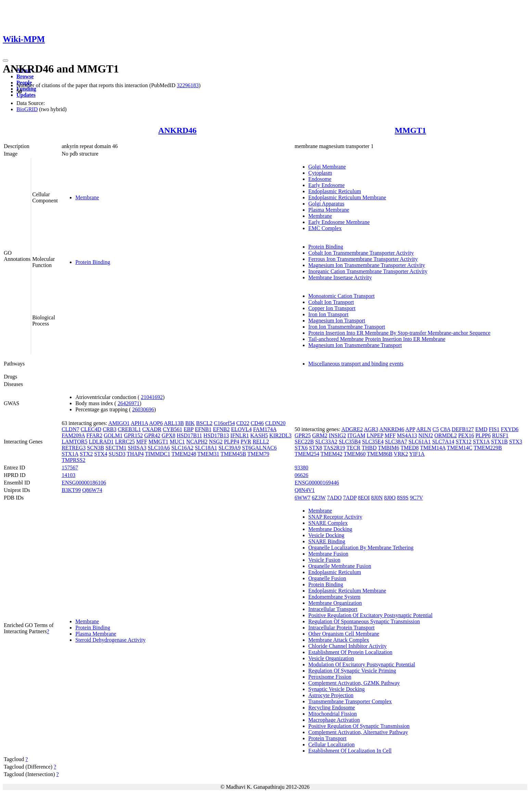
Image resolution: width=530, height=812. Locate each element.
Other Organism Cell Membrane (344, 634)
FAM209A (73, 435)
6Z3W (319, 498)
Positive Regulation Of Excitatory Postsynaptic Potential (370, 615)
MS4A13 (407, 435)
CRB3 (109, 429)
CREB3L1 (129, 429)
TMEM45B (234, 454)
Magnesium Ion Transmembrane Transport (355, 345)
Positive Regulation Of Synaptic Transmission (359, 726)
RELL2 (261, 442)
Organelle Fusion (327, 578)
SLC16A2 (183, 448)
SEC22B (304, 442)
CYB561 (173, 429)
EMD (481, 429)
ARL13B (174, 423)
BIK (190, 423)
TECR (354, 448)
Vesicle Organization (331, 658)
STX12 (464, 442)
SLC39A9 (229, 448)
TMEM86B (380, 454)
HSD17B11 (190, 435)
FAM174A (265, 429)
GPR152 (133, 435)
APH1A (139, 423)
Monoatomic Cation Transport (341, 296)
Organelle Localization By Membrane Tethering (361, 548)
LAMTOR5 (74, 442)
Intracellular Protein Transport (341, 628)
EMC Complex (325, 228)
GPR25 (303, 435)
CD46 (257, 423)
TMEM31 (208, 454)
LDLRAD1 (101, 442)
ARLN (424, 429)
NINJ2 (426, 435)
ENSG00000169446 (317, 483)
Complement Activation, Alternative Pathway (358, 732)
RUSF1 (500, 435)
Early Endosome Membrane (339, 222)
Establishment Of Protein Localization (350, 652)
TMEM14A (433, 448)
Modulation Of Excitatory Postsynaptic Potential (362, 664)
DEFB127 (463, 429)
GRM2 (320, 435)
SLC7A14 (443, 442)
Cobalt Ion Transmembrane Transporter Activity (361, 253)
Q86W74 (92, 490)
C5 (436, 429)
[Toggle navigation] (5, 61)
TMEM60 (354, 454)
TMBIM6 (388, 448)
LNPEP (375, 435)
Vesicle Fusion (324, 560)
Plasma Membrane (329, 210)
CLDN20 (275, 423)
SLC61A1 (420, 442)
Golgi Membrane (327, 167)
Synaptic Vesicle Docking (337, 689)
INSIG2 (338, 435)
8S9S (403, 498)
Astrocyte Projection (331, 695)
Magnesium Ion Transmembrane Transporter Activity (367, 265)
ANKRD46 (178, 130)
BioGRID (27, 109)
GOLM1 (113, 435)
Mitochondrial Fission (333, 714)
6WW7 (302, 498)
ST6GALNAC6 (259, 448)
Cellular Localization (332, 744)
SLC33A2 (326, 442)
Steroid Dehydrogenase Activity (110, 640)
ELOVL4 (241, 429)
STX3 (516, 442)
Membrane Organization (335, 603)
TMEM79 (258, 454)
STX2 (86, 454)
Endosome (320, 179)
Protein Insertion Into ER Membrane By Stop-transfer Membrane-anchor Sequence (399, 333)
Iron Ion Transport (328, 314)
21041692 (152, 397)
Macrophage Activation (334, 720)
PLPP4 (232, 442)
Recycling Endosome (332, 708)
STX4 (101, 454)
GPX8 (169, 435)
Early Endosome (326, 185)
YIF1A (417, 454)
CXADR (152, 429)
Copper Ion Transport (332, 308)
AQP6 (156, 423)
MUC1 (177, 442)
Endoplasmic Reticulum (335, 191)
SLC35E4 (373, 442)
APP (410, 429)
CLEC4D (91, 429)
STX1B (499, 442)
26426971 (129, 403)
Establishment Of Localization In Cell (350, 751)
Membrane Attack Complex (339, 640)
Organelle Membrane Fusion (340, 566)
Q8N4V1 (305, 490)
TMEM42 (332, 454)
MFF (142, 442)
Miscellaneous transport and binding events (356, 364)
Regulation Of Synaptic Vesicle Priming (352, 671)
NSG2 (216, 442)
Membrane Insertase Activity (340, 277)
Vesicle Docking (326, 535)
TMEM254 (307, 454)
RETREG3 (74, 448)
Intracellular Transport (333, 609)
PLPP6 (483, 435)
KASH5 (259, 435)
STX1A (70, 454)
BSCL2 (204, 423)
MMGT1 (411, 130)
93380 (301, 468)
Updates (26, 95)
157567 (70, 468)
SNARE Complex (328, 523)
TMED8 (409, 448)
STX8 (315, 448)
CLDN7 (70, 429)
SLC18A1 (206, 448)
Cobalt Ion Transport (331, 302)
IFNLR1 (240, 435)
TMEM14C (460, 448)
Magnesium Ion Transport (337, 321)
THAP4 (135, 454)
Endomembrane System (334, 597)
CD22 (243, 423)
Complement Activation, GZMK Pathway (354, 683)
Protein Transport (327, 738)
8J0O (390, 498)
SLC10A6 (159, 448)
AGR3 (371, 429)
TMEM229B (488, 448)
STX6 (301, 448)
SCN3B (95, 448)
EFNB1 (203, 429)
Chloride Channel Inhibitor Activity (347, 646)
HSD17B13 (216, 435)
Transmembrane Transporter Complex (350, 701)
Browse (25, 76)
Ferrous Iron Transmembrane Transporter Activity (363, 259)
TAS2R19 (334, 448)
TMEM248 (184, 454)
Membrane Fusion (328, 554)
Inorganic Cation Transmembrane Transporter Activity (368, 271)
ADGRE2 (352, 429)
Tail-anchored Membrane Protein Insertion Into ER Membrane (377, 339)
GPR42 (152, 435)
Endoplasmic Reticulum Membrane (347, 197)
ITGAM (356, 435)
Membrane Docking (330, 529)
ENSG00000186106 (84, 483)
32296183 (188, 85)
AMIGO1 (119, 423)
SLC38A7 (396, 442)
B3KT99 (71, 490)
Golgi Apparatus (326, 204)
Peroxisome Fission (330, 677)
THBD (369, 448)
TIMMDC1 (158, 454)
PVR (246, 442)
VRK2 (401, 454)
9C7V (416, 498)
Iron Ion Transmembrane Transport (347, 327)
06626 (301, 475)
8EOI (364, 498)
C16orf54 (224, 423)
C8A (445, 429)
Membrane (87, 197)
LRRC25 (125, 442)
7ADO (334, 498)
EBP (189, 429)
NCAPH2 (197, 442)
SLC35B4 (350, 442)
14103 (68, 475)
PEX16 (466, 435)
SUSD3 (117, 454)
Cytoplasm (320, 173)
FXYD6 (510, 429)
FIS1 (494, 429)
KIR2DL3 (280, 435)
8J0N (377, 498)
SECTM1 (116, 448)
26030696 (143, 409)
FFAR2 (94, 435)
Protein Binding (93, 262)
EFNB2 (221, 429)
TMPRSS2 (73, 460)
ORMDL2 (445, 435)
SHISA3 (137, 448)
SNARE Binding (327, 541)
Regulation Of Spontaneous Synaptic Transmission (364, 621)
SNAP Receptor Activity (335, 517)
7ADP (350, 498)
